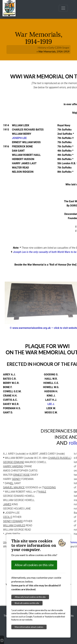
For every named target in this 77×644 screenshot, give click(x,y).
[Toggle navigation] (63, 8)
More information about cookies (29, 627)
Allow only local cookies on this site (30, 597)
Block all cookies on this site (27, 603)
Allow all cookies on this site (34, 565)
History (42, 47)
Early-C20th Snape (59, 47)
